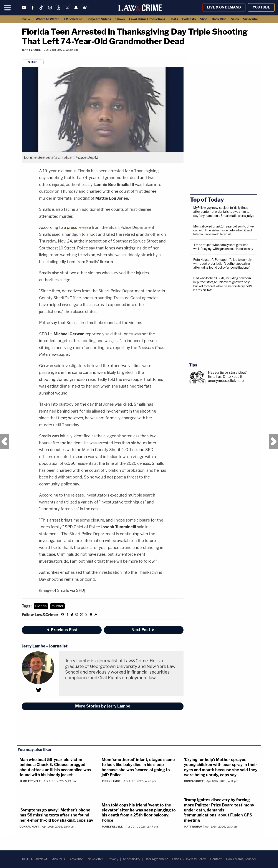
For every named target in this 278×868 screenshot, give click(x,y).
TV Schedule (73, 19)
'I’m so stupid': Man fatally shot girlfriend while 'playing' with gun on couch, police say (223, 247)
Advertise (76, 859)
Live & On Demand (224, 7)
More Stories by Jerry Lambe (103, 706)
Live (26, 19)
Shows (120, 19)
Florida (41, 606)
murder (57, 606)
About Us (59, 859)
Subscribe (250, 19)
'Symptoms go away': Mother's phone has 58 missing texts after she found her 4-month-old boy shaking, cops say (56, 815)
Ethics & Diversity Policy (189, 859)
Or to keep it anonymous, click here (226, 379)
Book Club (219, 19)
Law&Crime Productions (147, 19)
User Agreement (156, 859)
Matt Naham (193, 827)
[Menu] (8, 8)
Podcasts (189, 19)
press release (79, 227)
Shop (204, 19)
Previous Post (4, 442)
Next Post (274, 442)
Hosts (174, 19)
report (119, 348)
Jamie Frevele (30, 781)
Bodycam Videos (99, 19)
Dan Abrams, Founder (241, 859)
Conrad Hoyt (194, 781)
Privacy (113, 859)
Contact (216, 859)
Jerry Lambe (31, 50)
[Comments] (22, 56)
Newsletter (95, 859)
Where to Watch (47, 19)
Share (33, 62)
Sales (235, 19)
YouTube (261, 7)
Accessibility (131, 859)
